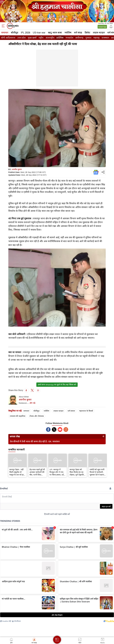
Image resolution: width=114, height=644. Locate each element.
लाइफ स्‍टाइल (99, 32)
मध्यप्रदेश (70, 38)
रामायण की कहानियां (18, 416)
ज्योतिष (68, 32)
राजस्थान (105, 38)
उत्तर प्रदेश (21, 38)
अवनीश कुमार (17, 169)
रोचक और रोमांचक (37, 416)
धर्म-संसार (71, 411)
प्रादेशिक (60, 38)
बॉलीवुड (15, 32)
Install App (102, 27)
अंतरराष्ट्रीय (50, 38)
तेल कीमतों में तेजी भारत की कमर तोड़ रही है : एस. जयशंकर (35, 441)
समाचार (5, 32)
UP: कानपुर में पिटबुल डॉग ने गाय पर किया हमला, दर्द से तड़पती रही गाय (58, 472)
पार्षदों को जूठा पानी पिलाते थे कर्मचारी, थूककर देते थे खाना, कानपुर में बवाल (97, 472)
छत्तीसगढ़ (79, 38)
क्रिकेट (87, 32)
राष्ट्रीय (41, 38)
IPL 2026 (26, 32)
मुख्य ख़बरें (32, 38)
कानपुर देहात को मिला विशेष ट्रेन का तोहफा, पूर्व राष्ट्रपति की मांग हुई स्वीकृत (77, 472)
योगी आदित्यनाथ (8, 38)
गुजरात (88, 38)
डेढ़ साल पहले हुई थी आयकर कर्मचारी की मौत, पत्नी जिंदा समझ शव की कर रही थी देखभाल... (37, 472)
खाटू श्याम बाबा (55, 32)
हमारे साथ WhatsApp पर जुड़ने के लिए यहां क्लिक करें (57, 385)
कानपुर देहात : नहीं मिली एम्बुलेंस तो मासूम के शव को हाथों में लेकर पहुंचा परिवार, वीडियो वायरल (17, 472)
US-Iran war (39, 32)
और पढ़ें (32, 403)
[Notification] (111, 26)
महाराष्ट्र (96, 38)
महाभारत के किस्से (86, 411)
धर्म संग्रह (78, 32)
